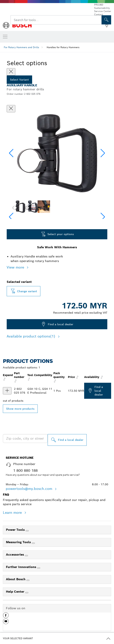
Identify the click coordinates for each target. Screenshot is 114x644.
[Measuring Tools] (33, 543)
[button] (103, 153)
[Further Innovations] (39, 568)
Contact (99, 14)
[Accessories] (26, 556)
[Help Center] (27, 593)
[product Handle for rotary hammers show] (7, 391)
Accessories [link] (15, 555)
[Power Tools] (27, 531)
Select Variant (19, 80)
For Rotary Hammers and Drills (21, 47)
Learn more (13, 513)
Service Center (103, 11)
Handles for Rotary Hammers (63, 47)
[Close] (11, 72)
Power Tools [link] (16, 530)
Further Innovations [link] (22, 567)
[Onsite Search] (106, 20)
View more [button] (16, 267)
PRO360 (99, 5)
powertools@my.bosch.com (30, 489)
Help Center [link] (16, 592)
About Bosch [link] (16, 579)
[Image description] (19, 207)
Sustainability (102, 8)
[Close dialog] (11, 109)
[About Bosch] (28, 580)
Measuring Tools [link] (19, 542)
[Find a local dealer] (67, 440)
